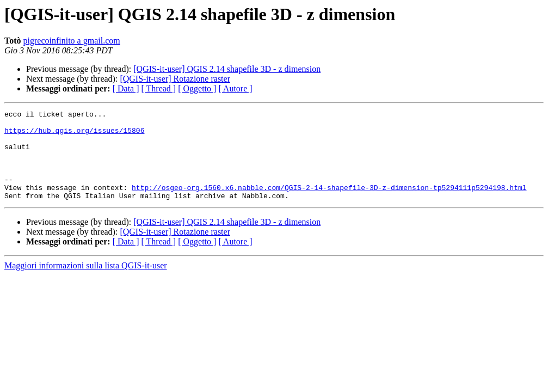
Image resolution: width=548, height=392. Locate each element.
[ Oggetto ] (197, 88)
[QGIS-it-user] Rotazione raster (175, 79)
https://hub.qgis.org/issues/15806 (74, 135)
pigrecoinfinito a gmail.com (72, 41)
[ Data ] (126, 88)
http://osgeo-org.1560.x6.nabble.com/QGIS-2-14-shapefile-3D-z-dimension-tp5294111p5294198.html (329, 204)
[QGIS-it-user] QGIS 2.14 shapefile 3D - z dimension (227, 69)
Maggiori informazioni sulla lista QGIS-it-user (86, 283)
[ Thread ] (159, 88)
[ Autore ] (235, 88)
